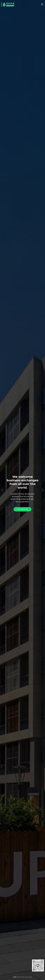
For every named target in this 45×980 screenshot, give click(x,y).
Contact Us (22, 509)
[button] (2, 490)
